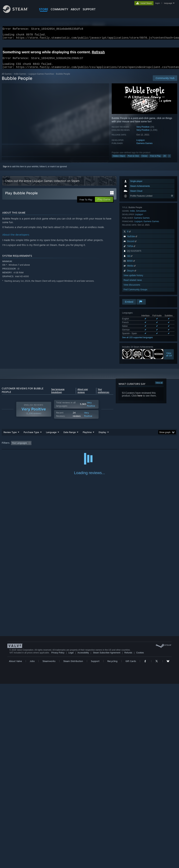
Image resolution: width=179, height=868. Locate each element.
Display (102, 436)
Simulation (141, 215)
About (75, 9)
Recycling (112, 845)
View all (159, 387)
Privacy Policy (58, 837)
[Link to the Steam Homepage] (18, 12)
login (157, 3)
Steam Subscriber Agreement (107, 837)
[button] (14, 447)
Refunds (128, 837)
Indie (132, 215)
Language (51, 436)
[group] (89, 447)
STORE (44, 9)
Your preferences (103, 395)
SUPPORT (89, 9)
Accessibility (83, 837)
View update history (133, 280)
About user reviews (83, 395)
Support (95, 845)
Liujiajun (141, 144)
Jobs (32, 845)
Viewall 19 (169, 358)
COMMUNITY (59, 9)
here (140, 400)
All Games (7, 78)
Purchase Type (31, 436)
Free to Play (155, 160)
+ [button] (169, 160)
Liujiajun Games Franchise (41, 78)
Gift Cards (131, 845)
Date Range (70, 436)
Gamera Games (144, 147)
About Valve (15, 845)
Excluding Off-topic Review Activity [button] (55, 447)
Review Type (10, 436)
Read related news (133, 284)
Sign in (6, 171)
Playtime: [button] (82, 447)
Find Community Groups (135, 294)
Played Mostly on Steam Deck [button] (107, 447)
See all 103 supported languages (137, 342)
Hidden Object (119, 160)
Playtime (87, 436)
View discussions (132, 289)
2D (165, 160)
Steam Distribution (73, 845)
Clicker (145, 160)
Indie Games (20, 78)
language (168, 3)
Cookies (140, 837)
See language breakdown (58, 395)
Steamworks (49, 845)
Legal (71, 837)
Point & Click (133, 160)
